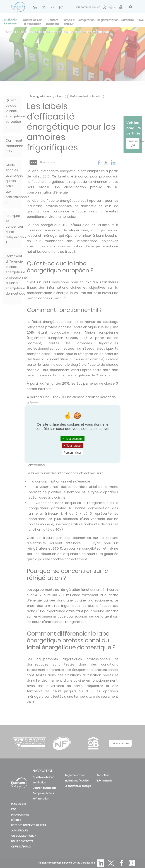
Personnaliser (72, 453)
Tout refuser (72, 446)
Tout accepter (72, 439)
